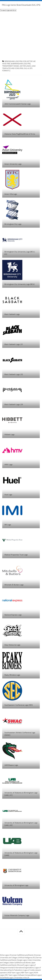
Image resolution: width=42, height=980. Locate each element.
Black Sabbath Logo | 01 (14, 344)
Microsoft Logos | (23, 965)
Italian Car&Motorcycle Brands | (21, 963)
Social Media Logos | (7, 978)
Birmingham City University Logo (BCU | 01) (20, 253)
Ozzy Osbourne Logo (12, 645)
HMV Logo (8, 465)
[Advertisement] (21, 35)
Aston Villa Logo (11, 194)
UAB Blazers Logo (11, 765)
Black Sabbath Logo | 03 (14, 404)
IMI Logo (8, 525)
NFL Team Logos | (12, 975)
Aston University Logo (13, 164)
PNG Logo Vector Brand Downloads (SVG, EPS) (21, 5)
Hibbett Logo (9, 435)
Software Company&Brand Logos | (30, 975)
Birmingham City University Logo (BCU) (19, 284)
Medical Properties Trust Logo (16, 555)
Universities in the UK (22, 978)
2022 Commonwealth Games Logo (18, 104)
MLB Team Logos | (14, 973)
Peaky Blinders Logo (12, 675)
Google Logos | (23, 960)
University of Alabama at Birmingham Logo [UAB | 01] (21, 794)
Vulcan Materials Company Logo (17, 915)
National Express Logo (13, 615)
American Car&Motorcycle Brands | (22, 955)
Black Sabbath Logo (12, 314)
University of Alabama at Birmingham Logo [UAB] (21, 854)
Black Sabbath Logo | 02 (14, 374)
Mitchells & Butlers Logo (14, 585)
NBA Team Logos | (28, 973)
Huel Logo (8, 495)
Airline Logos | (5, 955)
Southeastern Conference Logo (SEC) (19, 705)
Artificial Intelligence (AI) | (27, 958)
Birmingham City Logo (13, 224)
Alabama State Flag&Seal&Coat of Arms (20, 134)
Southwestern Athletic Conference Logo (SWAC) (20, 734)
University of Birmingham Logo (16, 885)
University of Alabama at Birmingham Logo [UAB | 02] (21, 824)
